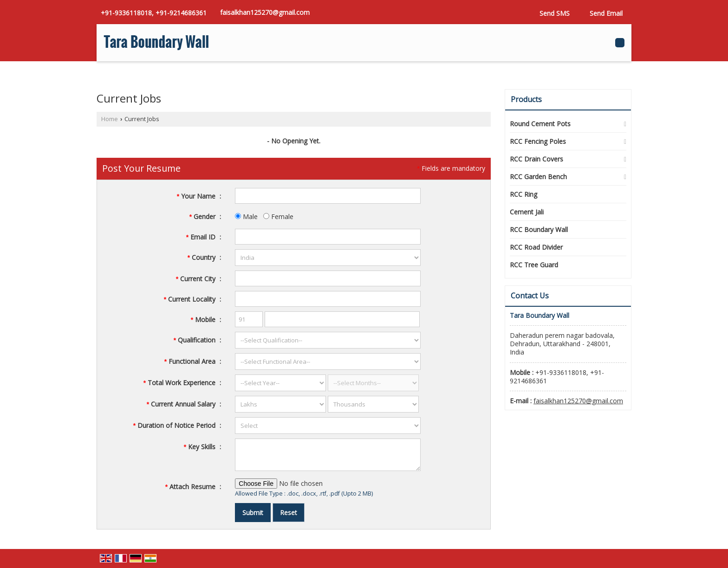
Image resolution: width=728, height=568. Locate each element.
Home (110, 119)
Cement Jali (527, 212)
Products (526, 99)
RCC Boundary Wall (539, 229)
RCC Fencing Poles (538, 141)
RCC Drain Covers (536, 159)
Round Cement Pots (540, 124)
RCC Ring (523, 194)
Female (278, 216)
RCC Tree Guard (534, 265)
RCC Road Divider (536, 247)
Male (246, 216)
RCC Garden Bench (538, 177)
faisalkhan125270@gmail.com (265, 12)
